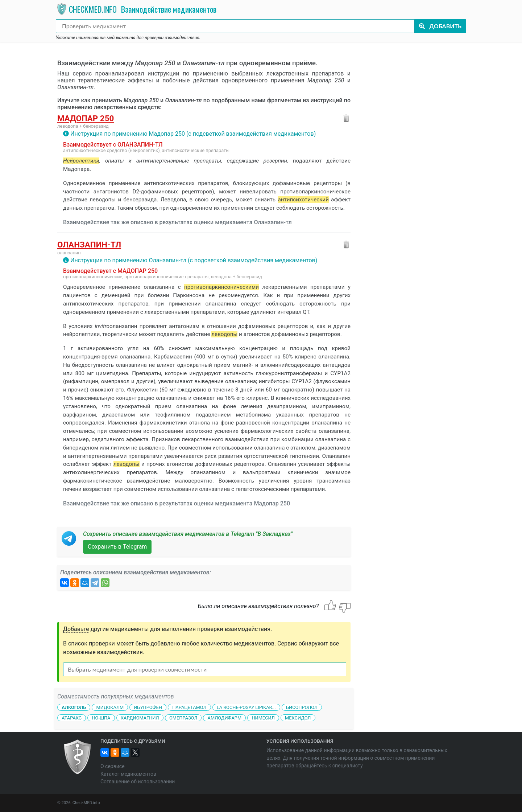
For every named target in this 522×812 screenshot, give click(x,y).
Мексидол (298, 718)
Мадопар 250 (86, 118)
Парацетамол (189, 707)
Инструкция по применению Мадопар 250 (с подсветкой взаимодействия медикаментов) (193, 134)
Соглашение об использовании (138, 782)
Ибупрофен (148, 707)
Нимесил (263, 718)
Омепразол (183, 718)
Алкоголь (74, 707)
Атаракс (72, 718)
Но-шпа (101, 718)
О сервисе (113, 766)
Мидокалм (110, 707)
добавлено (165, 643)
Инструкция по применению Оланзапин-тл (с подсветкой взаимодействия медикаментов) (194, 260)
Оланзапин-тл (273, 222)
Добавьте (76, 629)
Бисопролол (302, 707)
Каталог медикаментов (128, 774)
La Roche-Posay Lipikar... (246, 707)
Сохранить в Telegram (117, 547)
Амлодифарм (225, 718)
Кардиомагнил (140, 718)
